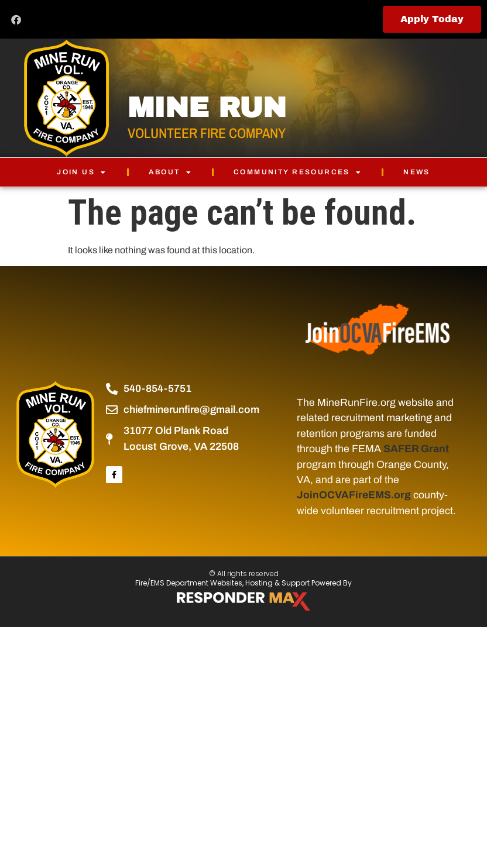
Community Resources (298, 172)
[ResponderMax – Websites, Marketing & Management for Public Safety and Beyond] (243, 601)
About (170, 172)
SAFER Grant (416, 449)
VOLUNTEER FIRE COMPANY (207, 133)
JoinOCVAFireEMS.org (354, 495)
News (417, 172)
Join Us (82, 172)
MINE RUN (207, 108)
